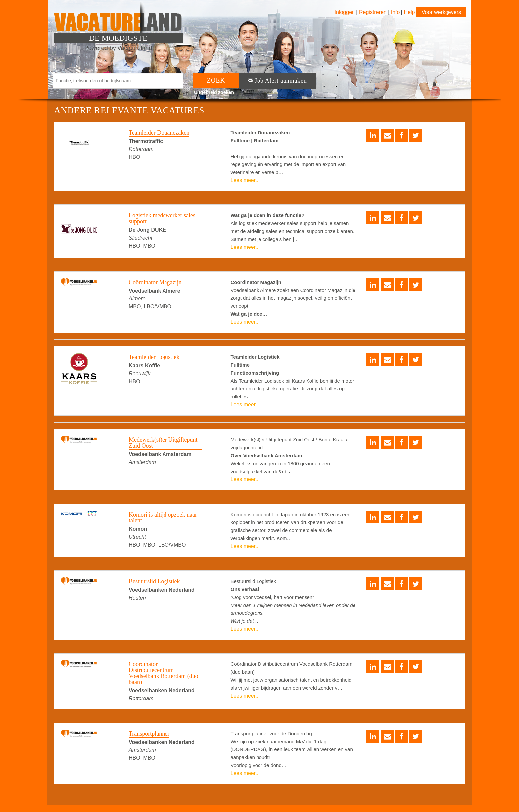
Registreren (374, 12)
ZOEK (216, 80)
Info (395, 12)
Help (409, 12)
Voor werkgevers (441, 12)
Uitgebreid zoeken (214, 92)
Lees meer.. (245, 180)
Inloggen (345, 12)
